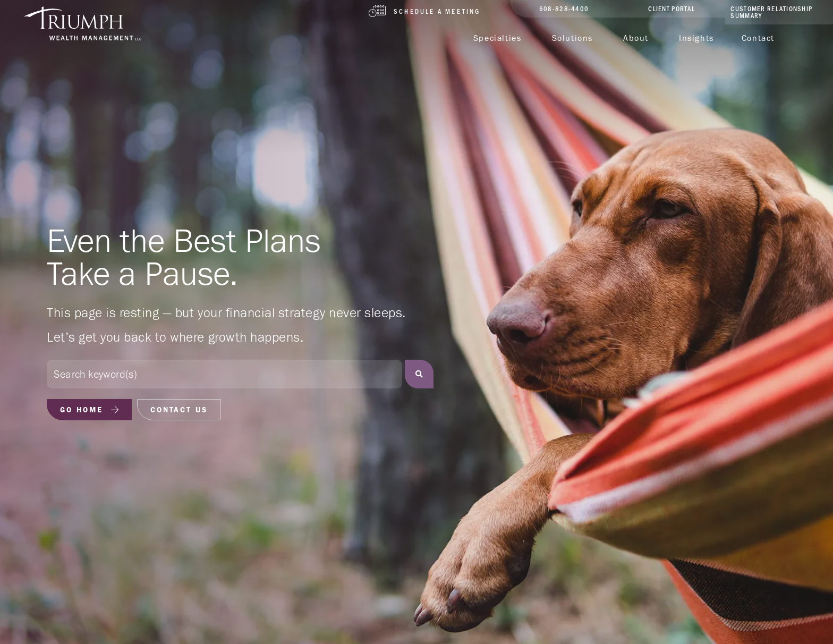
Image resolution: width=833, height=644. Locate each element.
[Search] (419, 374)
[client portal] (672, 9)
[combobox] (224, 374)
